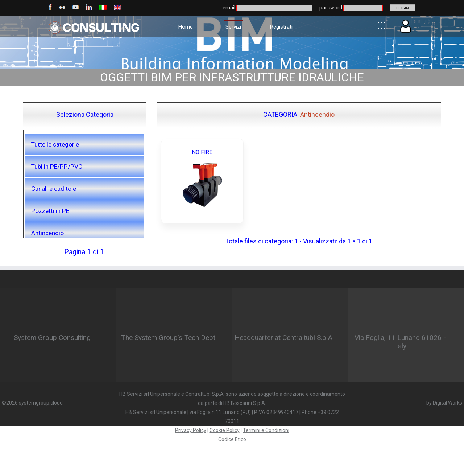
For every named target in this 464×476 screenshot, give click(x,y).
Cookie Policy (225, 430)
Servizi (233, 27)
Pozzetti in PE (50, 211)
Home (185, 27)
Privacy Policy (191, 430)
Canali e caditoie (54, 189)
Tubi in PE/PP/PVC (57, 167)
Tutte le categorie (55, 144)
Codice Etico (232, 439)
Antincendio (47, 233)
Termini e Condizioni (266, 430)
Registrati (281, 27)
